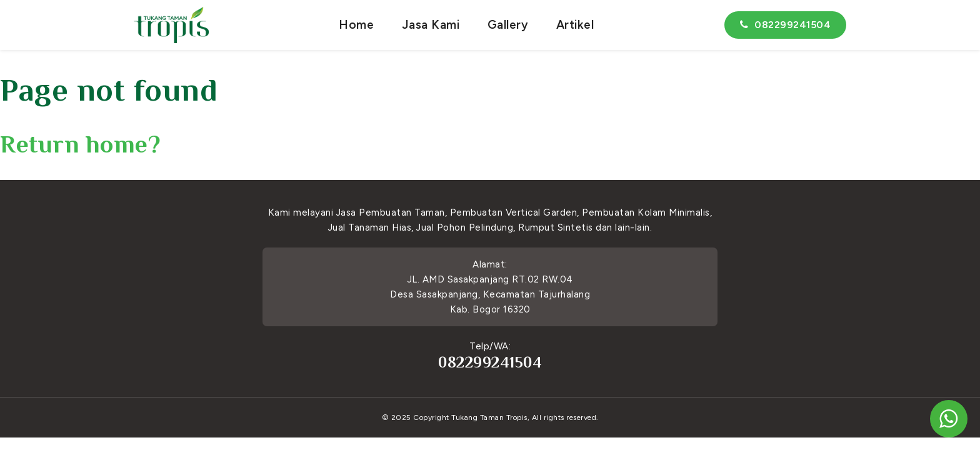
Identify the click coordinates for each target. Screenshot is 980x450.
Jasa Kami (431, 25)
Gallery (508, 25)
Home (356, 25)
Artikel (575, 25)
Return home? (80, 144)
